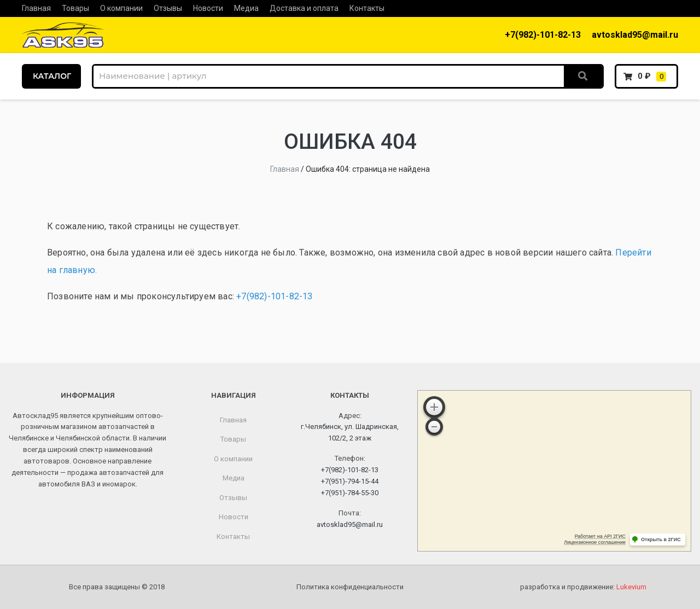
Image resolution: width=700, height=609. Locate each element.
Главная (36, 8)
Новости (208, 8)
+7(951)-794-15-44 (350, 481)
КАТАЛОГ (52, 76)
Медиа (246, 8)
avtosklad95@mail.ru (635, 35)
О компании (121, 8)
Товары (75, 8)
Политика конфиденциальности (350, 587)
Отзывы (168, 8)
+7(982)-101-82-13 (543, 35)
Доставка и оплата (304, 8)
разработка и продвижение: (583, 587)
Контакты (367, 8)
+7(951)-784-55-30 (350, 493)
